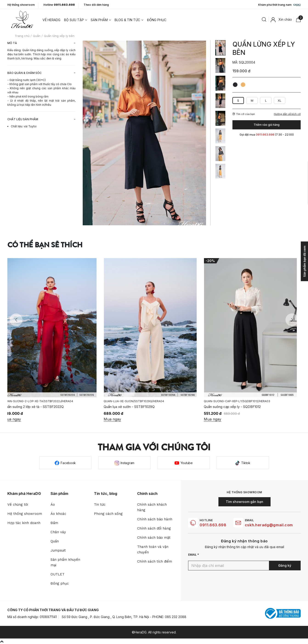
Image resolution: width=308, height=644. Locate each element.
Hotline (59, 5)
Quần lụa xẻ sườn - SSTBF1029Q (133, 407)
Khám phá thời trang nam (279, 5)
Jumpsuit (58, 550)
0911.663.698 (213, 525)
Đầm (54, 523)
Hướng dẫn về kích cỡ (287, 114)
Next (292, 320)
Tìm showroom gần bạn (244, 502)
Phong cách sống (108, 514)
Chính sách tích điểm (155, 561)
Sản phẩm (99, 20)
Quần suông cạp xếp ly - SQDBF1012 (236, 407)
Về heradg (51, 20)
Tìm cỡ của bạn (244, 114)
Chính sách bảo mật (154, 538)
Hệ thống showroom (21, 5)
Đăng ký (285, 565)
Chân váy (58, 532)
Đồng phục (157, 20)
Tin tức (100, 505)
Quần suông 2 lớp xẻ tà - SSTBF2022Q (37, 407)
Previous (16, 320)
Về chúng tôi (18, 505)
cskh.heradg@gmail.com (269, 525)
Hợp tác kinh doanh (24, 523)
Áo (53, 505)
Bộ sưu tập (74, 20)
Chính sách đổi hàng (154, 528)
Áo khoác (58, 514)
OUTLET (58, 574)
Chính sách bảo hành (155, 519)
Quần (55, 541)
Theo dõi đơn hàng (96, 5)
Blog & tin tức (127, 20)
